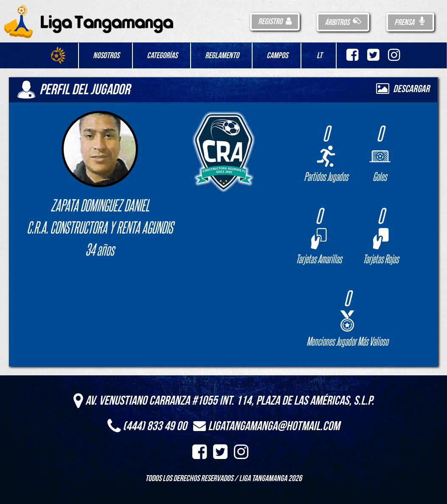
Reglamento (222, 56)
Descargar (403, 89)
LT (319, 56)
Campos (277, 56)
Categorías (162, 56)
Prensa (410, 23)
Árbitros (343, 23)
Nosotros (106, 56)
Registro (275, 22)
